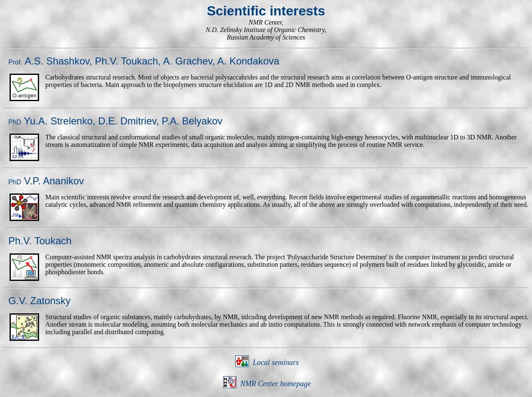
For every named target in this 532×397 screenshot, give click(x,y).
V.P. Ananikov (46, 181)
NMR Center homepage (276, 384)
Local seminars (276, 362)
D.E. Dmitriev (127, 121)
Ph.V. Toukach (126, 61)
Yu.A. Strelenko (50, 121)
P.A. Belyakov (192, 121)
